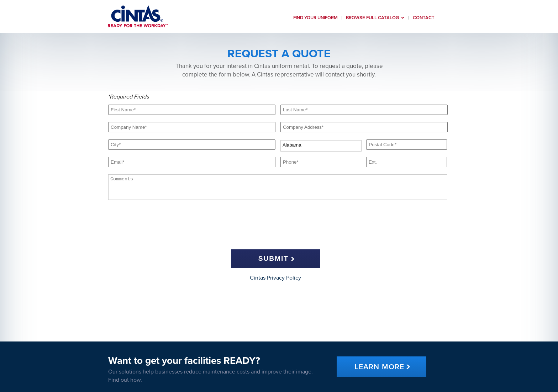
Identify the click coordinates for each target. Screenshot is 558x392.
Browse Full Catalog (372, 18)
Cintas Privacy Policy (275, 278)
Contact (424, 18)
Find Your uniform (315, 18)
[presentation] (275, 227)
